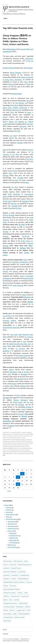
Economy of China (23, 443)
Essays (30, 432)
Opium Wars (7, 108)
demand (6, 568)
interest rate (15, 596)
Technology (13, 543)
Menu (6, 18)
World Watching (7, 434)
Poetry (8, 512)
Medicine (12, 538)
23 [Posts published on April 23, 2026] (18, 484)
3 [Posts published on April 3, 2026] (22, 474)
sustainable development (20, 262)
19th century (8, 561)
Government (12, 526)
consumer (13, 565)
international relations (23, 445)
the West (15, 105)
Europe (13, 579)
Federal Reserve (23, 579)
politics (28, 607)
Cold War (13, 204)
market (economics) (10, 603)
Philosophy (13, 540)
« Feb (9, 491)
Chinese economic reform (13, 438)
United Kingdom (24, 614)
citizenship (12, 441)
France (6, 586)
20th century (18, 561)
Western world (23, 356)
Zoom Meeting (13, 547)
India (26, 593)
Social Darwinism (14, 194)
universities (29, 59)
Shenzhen (18, 80)
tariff (28, 610)
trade (15, 614)
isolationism (6, 446)
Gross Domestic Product (12, 589)
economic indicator (10, 572)
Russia (6, 610)
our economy (7, 316)
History (20, 593)
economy (30, 150)
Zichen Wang (9, 68)
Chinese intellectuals (20, 108)
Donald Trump (16, 568)
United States (18, 402)
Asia (24, 342)
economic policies (9, 320)
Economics (24, 432)
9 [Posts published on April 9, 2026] (18, 477)
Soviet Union (7, 201)
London (17, 600)
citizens (5, 271)
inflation (6, 596)
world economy (28, 278)
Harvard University (10, 593)
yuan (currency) (18, 453)
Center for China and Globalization (23, 436)
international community (11, 328)
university (9, 452)
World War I (7, 621)
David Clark (6, 432)
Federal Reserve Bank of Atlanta (14, 582)
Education (11, 524)
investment (25, 596)
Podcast (9, 510)
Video (8, 517)
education (15, 575)
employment (25, 575)
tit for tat (23, 450)
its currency (29, 337)
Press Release (10, 515)
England (6, 579)
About (5, 630)
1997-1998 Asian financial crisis (22, 335)
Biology (12, 533)
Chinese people (16, 439)
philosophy (20, 607)
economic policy (7, 443)
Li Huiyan (30, 68)
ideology (20, 143)
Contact (5, 634)
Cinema (9, 508)
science (27, 253)
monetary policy (9, 607)
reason (5, 255)
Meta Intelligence (19, 7)
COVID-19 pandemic (27, 441)
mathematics (23, 603)
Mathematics (12, 529)
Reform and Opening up (18, 122)
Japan (29, 112)
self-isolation (20, 103)
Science (10, 531)
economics (22, 572)
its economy (20, 349)
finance (29, 582)
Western (11, 84)
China (26, 82)
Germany (13, 586)
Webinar (11, 545)
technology (7, 614)
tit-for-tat (30, 61)
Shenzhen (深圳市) (8, 448)
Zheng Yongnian (16, 73)
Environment (14, 536)
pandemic (6, 351)
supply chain (21, 610)
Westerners (16, 110)
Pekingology (11, 49)
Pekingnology (17, 94)
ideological (26, 201)
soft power (27, 297)
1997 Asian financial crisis (20, 434)
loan (11, 600)
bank (26, 561)
